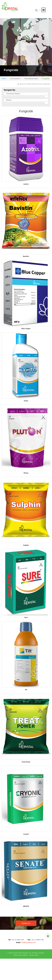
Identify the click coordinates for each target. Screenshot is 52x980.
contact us (26, 923)
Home (4, 78)
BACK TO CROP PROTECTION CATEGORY (34, 84)
